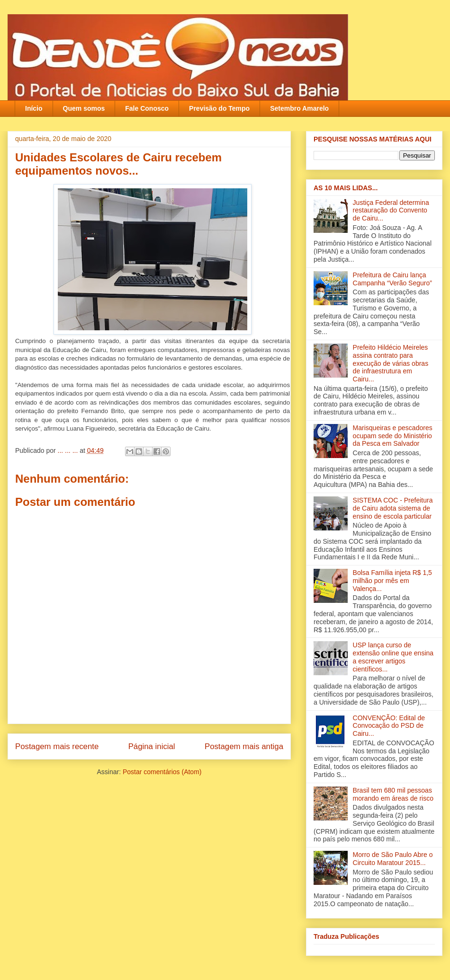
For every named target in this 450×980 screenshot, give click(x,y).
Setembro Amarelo (299, 108)
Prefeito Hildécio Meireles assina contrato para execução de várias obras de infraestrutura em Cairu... (391, 363)
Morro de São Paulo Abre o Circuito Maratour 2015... (393, 859)
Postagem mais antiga (244, 746)
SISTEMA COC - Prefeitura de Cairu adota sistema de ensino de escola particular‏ (393, 508)
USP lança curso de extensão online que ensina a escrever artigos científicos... (393, 657)
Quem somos (84, 108)
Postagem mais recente (57, 746)
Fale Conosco (147, 108)
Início (34, 108)
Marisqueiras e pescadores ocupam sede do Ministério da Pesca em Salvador (393, 436)
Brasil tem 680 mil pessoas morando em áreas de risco (393, 794)
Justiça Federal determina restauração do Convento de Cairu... (391, 211)
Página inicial (152, 746)
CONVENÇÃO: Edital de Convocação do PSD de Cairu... (389, 726)
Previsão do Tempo (219, 108)
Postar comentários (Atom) (162, 772)
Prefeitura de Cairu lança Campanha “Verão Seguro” (392, 279)
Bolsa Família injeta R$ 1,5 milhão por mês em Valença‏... (392, 581)
